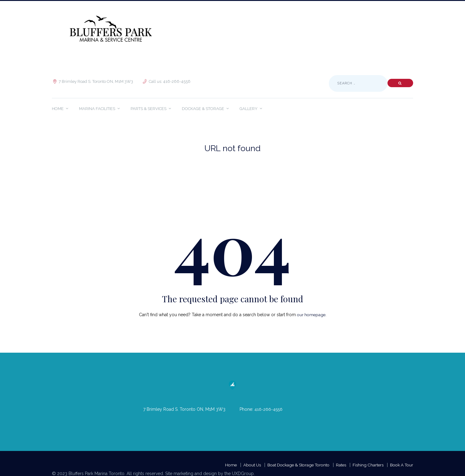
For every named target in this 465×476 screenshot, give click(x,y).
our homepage (311, 315)
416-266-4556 (269, 409)
